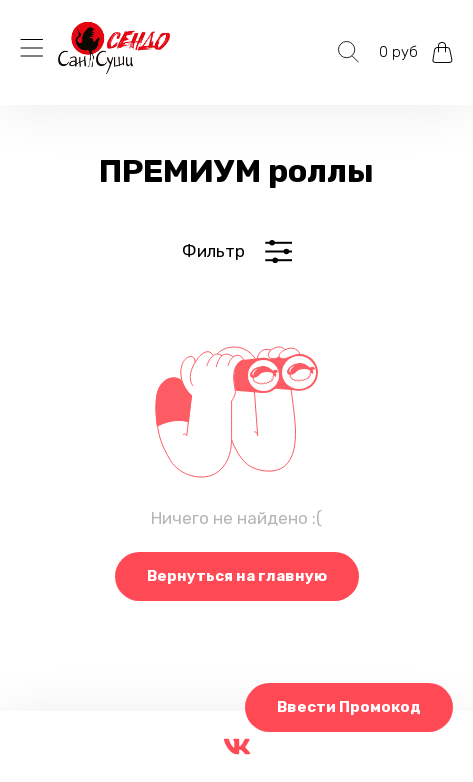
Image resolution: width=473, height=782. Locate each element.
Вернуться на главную (237, 576)
